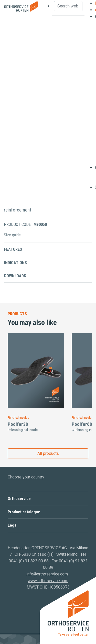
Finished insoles (18, 417)
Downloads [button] (15, 276)
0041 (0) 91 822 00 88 (29, 561)
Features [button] (13, 249)
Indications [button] (15, 263)
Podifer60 (82, 424)
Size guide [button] (12, 235)
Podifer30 (18, 424)
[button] (48, 499)
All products (48, 453)
